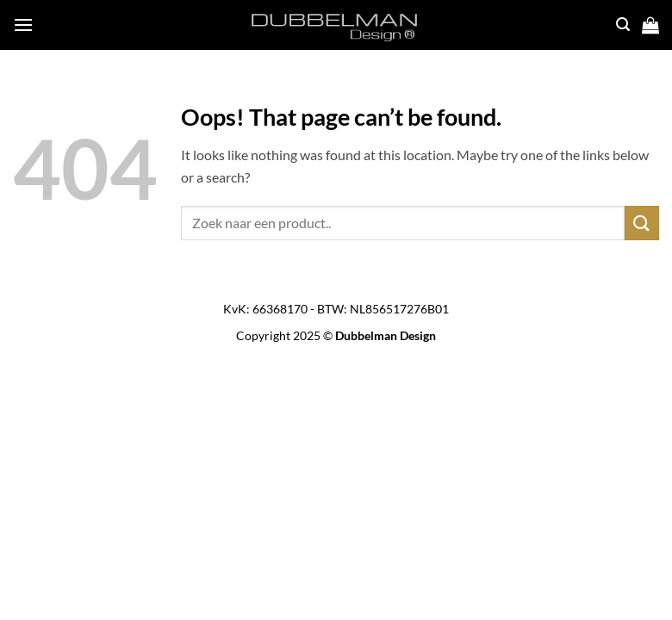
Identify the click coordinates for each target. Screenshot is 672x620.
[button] (23, 25)
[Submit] (642, 223)
